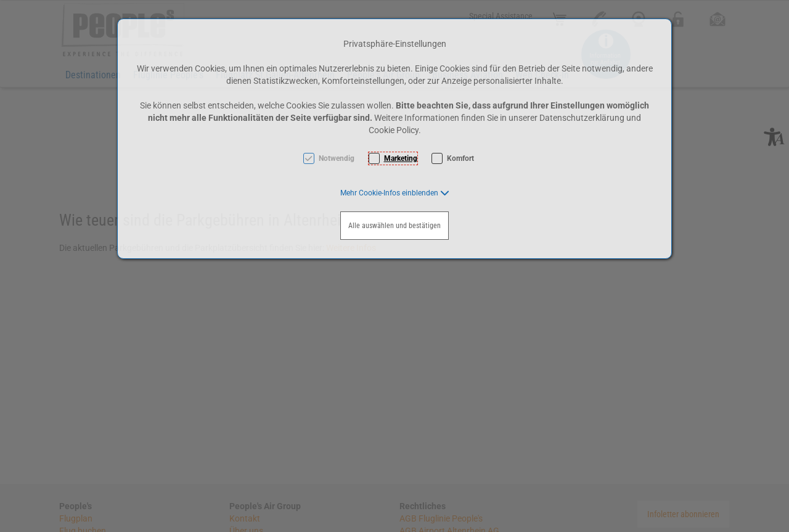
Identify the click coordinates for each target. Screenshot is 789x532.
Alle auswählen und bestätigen (394, 226)
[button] (395, 193)
